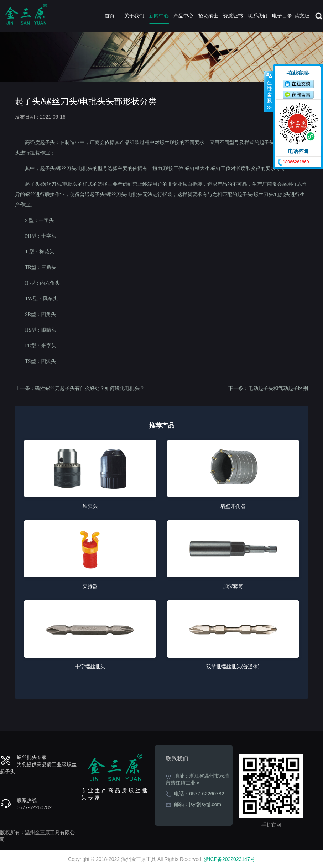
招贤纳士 (208, 16)
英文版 (302, 16)
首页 (110, 16)
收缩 (269, 91)
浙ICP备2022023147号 (230, 859)
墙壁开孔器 (233, 506)
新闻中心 (159, 16)
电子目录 (282, 16)
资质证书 (233, 16)
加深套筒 (233, 586)
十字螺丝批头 (90, 667)
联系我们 (257, 16)
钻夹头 (90, 506)
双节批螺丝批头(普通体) (233, 667)
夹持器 (90, 586)
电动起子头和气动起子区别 (278, 388)
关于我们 (134, 16)
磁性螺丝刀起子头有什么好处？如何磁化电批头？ (90, 388)
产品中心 (183, 16)
